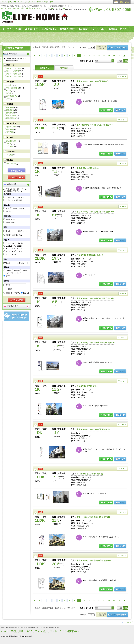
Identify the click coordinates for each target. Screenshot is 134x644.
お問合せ (16, 316)
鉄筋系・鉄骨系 (18, 209)
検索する (17, 178)
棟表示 (64, 68)
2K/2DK (19, 246)
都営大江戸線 (11, 127)
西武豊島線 (10, 113)
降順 (125, 61)
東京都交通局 (11, 123)
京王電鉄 (10, 137)
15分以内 (18, 273)
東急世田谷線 (11, 164)
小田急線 (10, 155)
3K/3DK (19, 249)
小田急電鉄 (10, 152)
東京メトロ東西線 (13, 71)
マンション (10, 198)
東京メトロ (10, 65)
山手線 (9, 91)
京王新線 (10, 146)
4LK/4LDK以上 (11, 255)
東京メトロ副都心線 (14, 74)
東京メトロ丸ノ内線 (14, 68)
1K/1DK (20, 243)
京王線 (9, 144)
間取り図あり (11, 220)
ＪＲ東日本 (10, 82)
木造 (7, 209)
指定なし (9, 276)
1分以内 (9, 271)
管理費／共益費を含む (14, 235)
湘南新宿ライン (12, 96)
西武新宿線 (10, 107)
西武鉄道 (10, 104)
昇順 (120, 61)
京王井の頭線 (11, 141)
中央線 (9, 85)
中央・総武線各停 (13, 88)
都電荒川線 (10, 132)
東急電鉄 (10, 160)
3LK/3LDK (9, 252)
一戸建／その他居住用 (14, 200)
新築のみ (9, 293)
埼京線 (9, 93)
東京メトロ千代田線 (14, 77)
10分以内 (9, 273)
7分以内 (25, 271)
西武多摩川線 (11, 118)
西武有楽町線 (11, 115)
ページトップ (128, 622)
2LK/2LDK (9, 249)
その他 (8, 211)
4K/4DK (19, 252)
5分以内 (17, 271)
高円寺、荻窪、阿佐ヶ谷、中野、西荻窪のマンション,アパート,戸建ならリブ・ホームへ (33, 8)
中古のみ (18, 293)
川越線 (9, 99)
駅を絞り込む (17, 171)
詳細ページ (106, 110)
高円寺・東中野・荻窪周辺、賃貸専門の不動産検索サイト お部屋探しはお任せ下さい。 (31, 628)
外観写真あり (11, 222)
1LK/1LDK (9, 246)
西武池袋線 (10, 110)
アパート (21, 198)
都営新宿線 (10, 129)
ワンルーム (10, 243)
